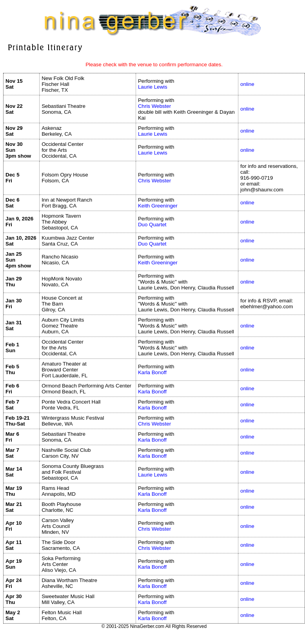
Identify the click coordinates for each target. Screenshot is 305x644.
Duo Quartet (152, 225)
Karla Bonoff (152, 372)
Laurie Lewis (153, 87)
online (247, 84)
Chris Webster (154, 106)
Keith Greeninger (158, 206)
